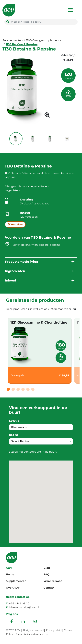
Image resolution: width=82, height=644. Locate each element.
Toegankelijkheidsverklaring (32, 634)
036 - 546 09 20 (19, 603)
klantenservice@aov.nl (24, 607)
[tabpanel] (40, 351)
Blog (47, 568)
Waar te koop (53, 581)
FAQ (47, 574)
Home (10, 574)
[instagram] (35, 622)
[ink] (23, 622)
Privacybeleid (54, 630)
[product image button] (47, 116)
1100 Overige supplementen (45, 40)
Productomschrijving (22, 262)
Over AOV (13, 588)
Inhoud (11, 281)
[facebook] (12, 622)
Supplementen (13, 40)
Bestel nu (15, 224)
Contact (49, 588)
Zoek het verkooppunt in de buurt (34, 452)
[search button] (8, 22)
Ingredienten (15, 271)
